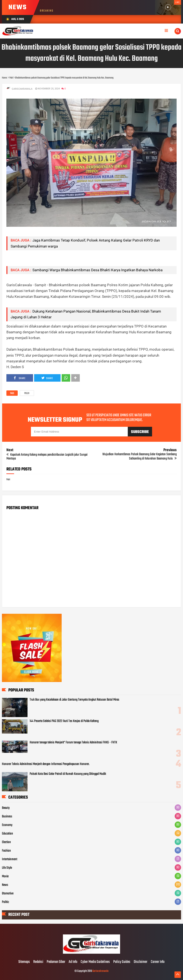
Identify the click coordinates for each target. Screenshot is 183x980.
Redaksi (38, 962)
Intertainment (10, 859)
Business (7, 817)
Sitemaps (24, 962)
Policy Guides (122, 962)
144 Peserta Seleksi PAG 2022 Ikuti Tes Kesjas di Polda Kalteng (64, 721)
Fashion (6, 851)
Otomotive (8, 894)
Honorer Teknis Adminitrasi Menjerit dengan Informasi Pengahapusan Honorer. (46, 764)
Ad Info (73, 962)
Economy (7, 825)
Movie (5, 876)
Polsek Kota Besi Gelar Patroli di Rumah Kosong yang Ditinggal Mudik (68, 774)
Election (6, 842)
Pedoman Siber (56, 962)
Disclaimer (141, 962)
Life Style (7, 868)
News (5, 885)
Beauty (6, 808)
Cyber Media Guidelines (95, 962)
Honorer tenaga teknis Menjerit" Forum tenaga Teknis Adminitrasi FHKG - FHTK (73, 743)
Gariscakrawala (100, 971)
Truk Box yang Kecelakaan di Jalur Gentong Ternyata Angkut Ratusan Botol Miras (74, 700)
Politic (5, 902)
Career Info (158, 962)
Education (7, 834)
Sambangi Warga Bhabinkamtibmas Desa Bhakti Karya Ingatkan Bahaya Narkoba (97, 270)
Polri (27, 393)
